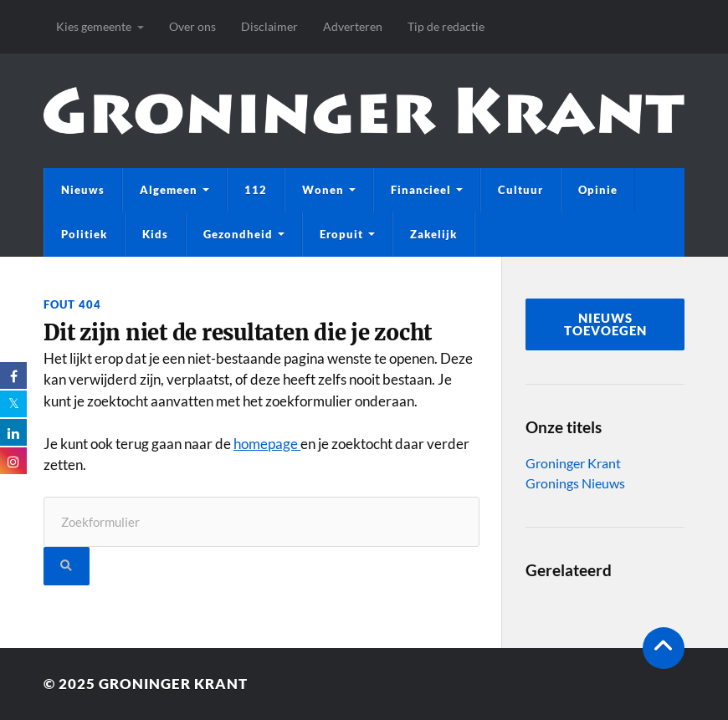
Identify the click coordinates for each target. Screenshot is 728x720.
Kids (155, 234)
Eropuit (341, 234)
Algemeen (169, 190)
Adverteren (353, 26)
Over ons (192, 26)
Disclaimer (269, 26)
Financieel (421, 190)
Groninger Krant (573, 463)
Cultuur (520, 190)
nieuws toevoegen (605, 324)
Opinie (598, 190)
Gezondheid (238, 234)
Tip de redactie (446, 26)
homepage (267, 444)
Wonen (323, 190)
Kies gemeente (94, 26)
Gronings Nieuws (575, 483)
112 (256, 190)
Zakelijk (433, 234)
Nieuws (83, 190)
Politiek (84, 234)
